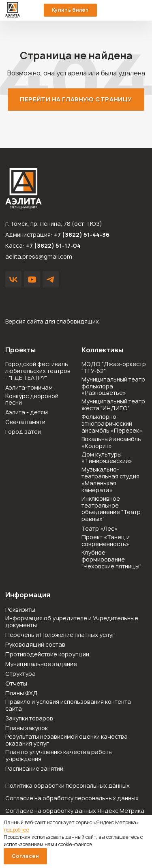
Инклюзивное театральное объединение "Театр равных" (111, 509)
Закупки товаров (29, 719)
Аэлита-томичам (29, 388)
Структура (20, 674)
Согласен (25, 856)
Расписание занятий (34, 769)
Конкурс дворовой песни (32, 400)
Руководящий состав (35, 645)
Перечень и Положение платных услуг (60, 635)
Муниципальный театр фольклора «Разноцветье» (113, 386)
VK (13, 279)
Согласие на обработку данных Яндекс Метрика (75, 811)
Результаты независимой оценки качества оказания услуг (66, 740)
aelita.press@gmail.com (39, 256)
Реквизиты (20, 610)
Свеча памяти (25, 422)
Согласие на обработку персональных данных (72, 798)
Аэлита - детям (27, 413)
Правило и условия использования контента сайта (68, 705)
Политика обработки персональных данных (67, 785)
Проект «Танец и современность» (106, 541)
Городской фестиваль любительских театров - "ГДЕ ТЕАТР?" (38, 371)
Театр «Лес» (100, 529)
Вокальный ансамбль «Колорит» (111, 443)
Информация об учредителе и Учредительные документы (72, 622)
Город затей (23, 432)
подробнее (16, 830)
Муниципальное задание (41, 664)
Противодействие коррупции (47, 655)
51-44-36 (126, 10)
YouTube (32, 279)
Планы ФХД (21, 693)
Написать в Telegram (51, 279)
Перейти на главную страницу (76, 99)
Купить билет (70, 10)
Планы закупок (27, 728)
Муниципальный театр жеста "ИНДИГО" (113, 405)
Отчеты (16, 684)
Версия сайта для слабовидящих (52, 321)
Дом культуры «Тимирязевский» (107, 458)
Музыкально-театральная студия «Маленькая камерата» (110, 480)
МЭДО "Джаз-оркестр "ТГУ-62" (114, 368)
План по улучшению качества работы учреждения (59, 756)
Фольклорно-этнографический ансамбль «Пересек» (112, 424)
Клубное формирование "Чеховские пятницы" (111, 559)
